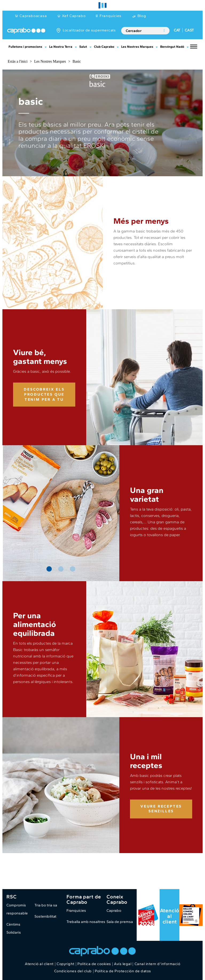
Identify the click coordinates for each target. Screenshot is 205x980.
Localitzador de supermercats (89, 30)
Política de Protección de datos (123, 971)
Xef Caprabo (74, 16)
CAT (177, 30)
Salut (83, 47)
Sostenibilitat (45, 916)
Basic (77, 61)
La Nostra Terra (61, 47)
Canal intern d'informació (157, 964)
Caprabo (114, 911)
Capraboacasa (33, 16)
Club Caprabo (104, 47)
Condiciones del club (73, 971)
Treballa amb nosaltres (86, 922)
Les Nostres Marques (137, 47)
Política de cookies (94, 964)
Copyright (66, 964)
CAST (189, 30)
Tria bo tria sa (46, 905)
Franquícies (111, 16)
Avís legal (123, 964)
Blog (142, 16)
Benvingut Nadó (172, 47)
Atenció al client (169, 916)
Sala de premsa (120, 922)
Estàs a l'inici (18, 61)
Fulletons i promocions (25, 47)
